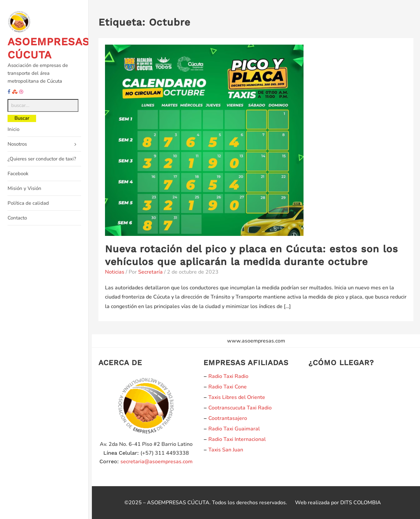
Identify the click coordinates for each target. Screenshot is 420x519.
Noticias (115, 272)
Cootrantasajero (228, 418)
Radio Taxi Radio (228, 376)
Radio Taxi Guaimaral (234, 429)
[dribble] (21, 92)
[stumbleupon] (15, 92)
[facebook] (9, 92)
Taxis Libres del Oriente (237, 397)
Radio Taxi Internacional (237, 439)
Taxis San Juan (226, 450)
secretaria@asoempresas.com (157, 462)
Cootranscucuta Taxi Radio (240, 408)
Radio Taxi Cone (228, 387)
